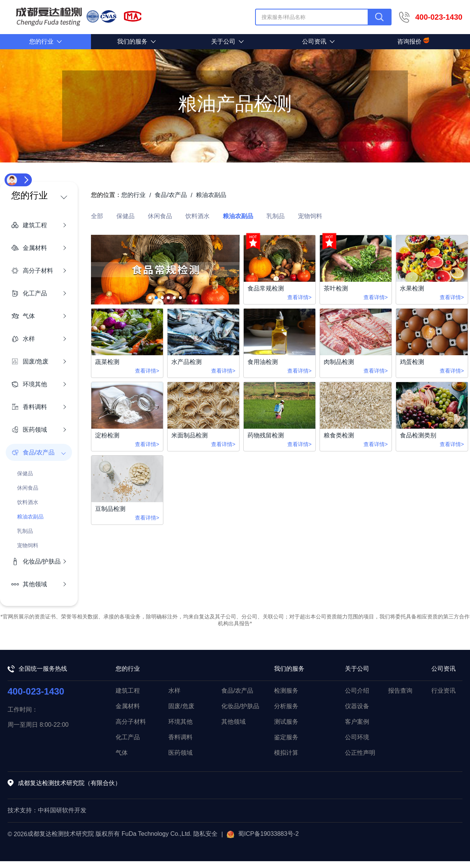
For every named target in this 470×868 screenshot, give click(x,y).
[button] (150, 298)
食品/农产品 (237, 691)
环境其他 (180, 722)
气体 (122, 753)
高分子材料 (131, 722)
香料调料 (180, 737)
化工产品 (128, 737)
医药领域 (180, 753)
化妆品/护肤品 (240, 706)
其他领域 (233, 722)
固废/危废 (181, 706)
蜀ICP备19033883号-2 (263, 834)
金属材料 (128, 706)
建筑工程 (128, 691)
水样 (174, 691)
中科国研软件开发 (62, 810)
